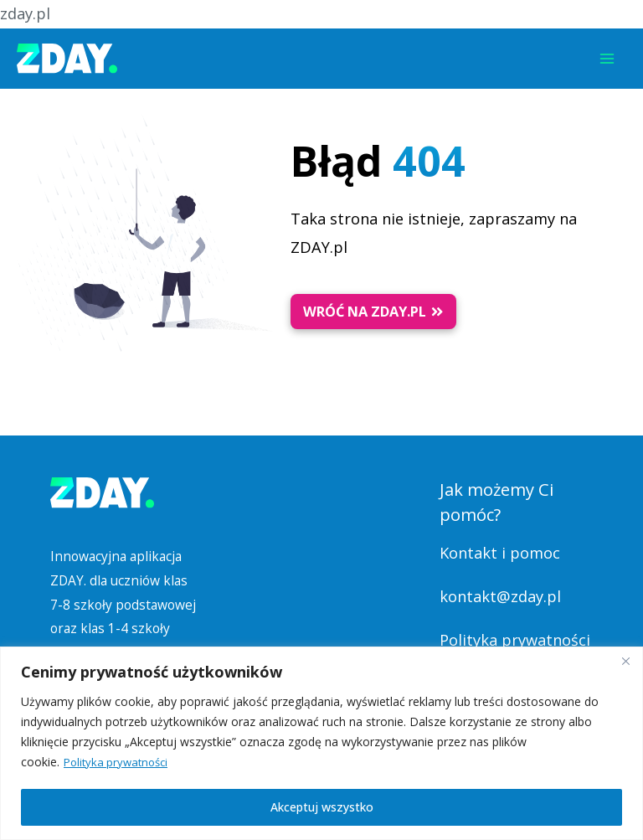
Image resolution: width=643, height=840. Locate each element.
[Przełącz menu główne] (607, 59)
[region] (321, 743)
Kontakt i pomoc (500, 553)
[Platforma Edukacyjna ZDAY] (67, 59)
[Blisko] (625, 661)
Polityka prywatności (119, 762)
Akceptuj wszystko (322, 807)
